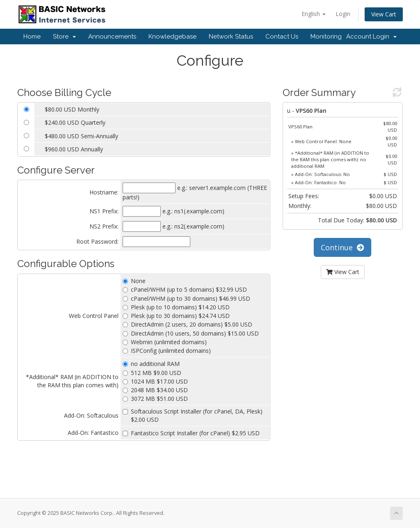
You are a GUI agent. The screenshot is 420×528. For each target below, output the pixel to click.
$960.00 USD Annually (74, 149)
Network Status (231, 37)
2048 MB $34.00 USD (155, 390)
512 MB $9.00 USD (152, 373)
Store (64, 37)
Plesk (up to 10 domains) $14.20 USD (176, 307)
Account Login (371, 37)
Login (343, 14)
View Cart (384, 14)
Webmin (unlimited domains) (165, 342)
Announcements (112, 37)
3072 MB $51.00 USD (155, 399)
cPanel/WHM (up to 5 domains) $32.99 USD (185, 289)
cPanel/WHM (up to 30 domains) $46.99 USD (186, 298)
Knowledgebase (172, 37)
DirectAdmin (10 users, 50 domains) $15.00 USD (191, 333)
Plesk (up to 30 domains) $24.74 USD (176, 316)
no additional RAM (151, 364)
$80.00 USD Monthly (72, 109)
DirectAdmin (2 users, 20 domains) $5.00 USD (187, 324)
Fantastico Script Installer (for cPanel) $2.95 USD (191, 433)
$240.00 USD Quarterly (75, 122)
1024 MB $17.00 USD (155, 381)
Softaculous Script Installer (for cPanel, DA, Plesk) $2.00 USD (193, 415)
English (314, 14)
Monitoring (326, 37)
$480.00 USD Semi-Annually (81, 136)
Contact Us (282, 37)
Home (32, 37)
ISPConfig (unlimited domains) (167, 351)
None (134, 281)
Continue (342, 247)
